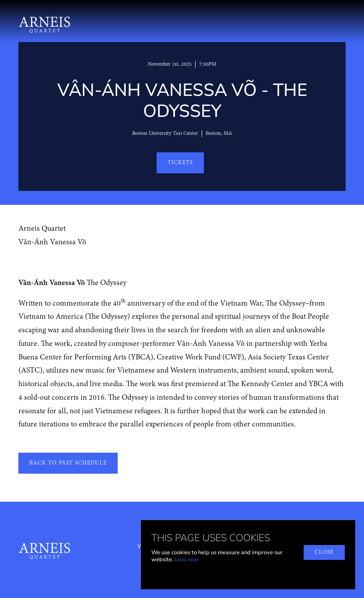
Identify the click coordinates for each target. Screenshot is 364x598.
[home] (45, 24)
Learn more (187, 560)
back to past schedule (68, 463)
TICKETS (180, 163)
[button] (341, 24)
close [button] (324, 552)
